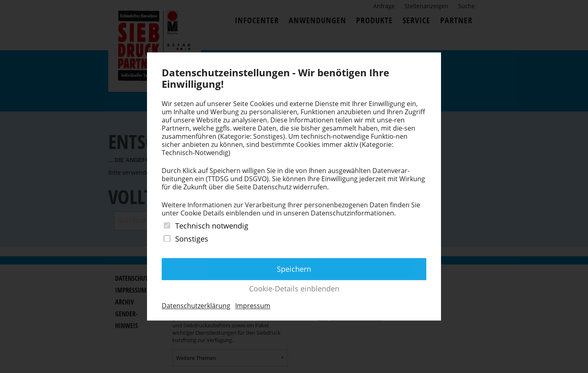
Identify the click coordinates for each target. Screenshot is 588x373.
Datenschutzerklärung (196, 306)
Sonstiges (192, 239)
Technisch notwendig (212, 226)
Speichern (294, 269)
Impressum (253, 306)
